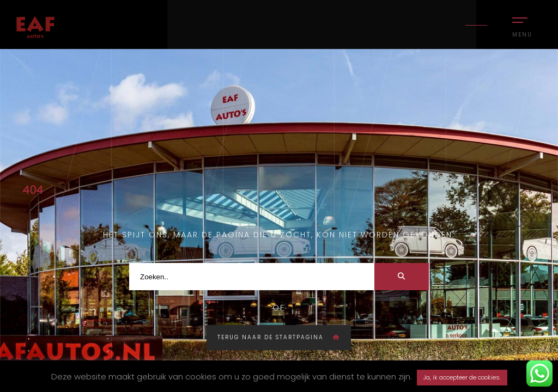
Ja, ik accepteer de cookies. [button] (462, 377)
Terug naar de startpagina (279, 337)
